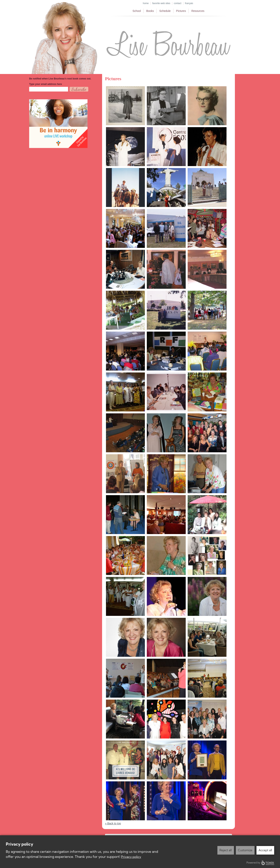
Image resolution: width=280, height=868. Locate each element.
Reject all (226, 850)
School (137, 11)
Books (150, 11)
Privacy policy (131, 857)
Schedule (165, 11)
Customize (245, 850)
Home (146, 3)
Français (189, 3)
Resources (198, 11)
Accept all (265, 850)
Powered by (260, 863)
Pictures (181, 11)
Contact (178, 3)
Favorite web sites (161, 3)
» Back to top (113, 823)
